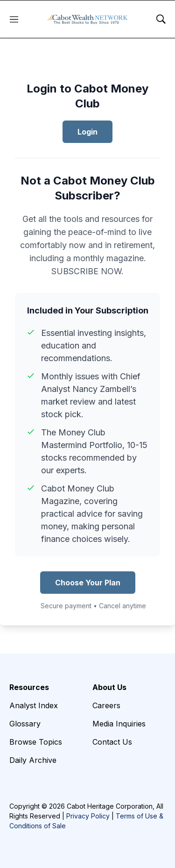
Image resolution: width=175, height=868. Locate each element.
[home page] (87, 19)
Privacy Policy (88, 816)
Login (87, 132)
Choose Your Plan (88, 583)
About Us (109, 687)
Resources (29, 687)
